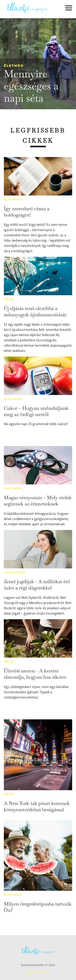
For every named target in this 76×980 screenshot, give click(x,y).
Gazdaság (15, 572)
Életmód (14, 66)
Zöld (9, 299)
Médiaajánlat (38, 972)
